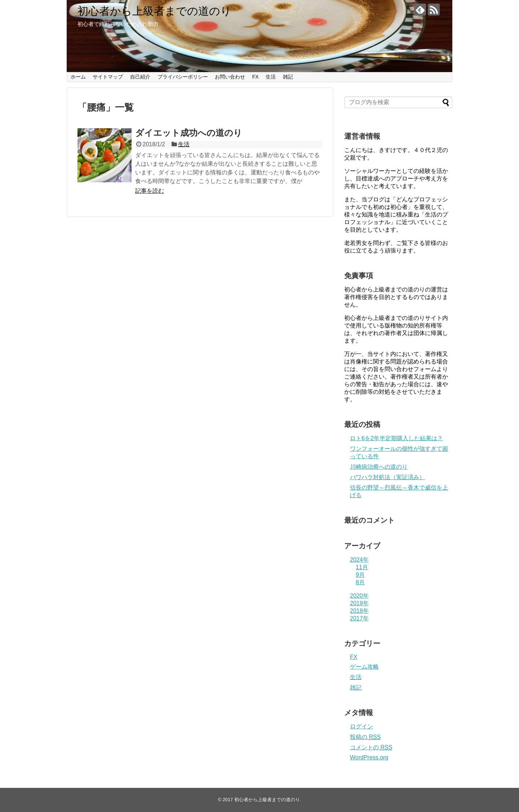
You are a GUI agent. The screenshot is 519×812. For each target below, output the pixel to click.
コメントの (371, 747)
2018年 (359, 611)
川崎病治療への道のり (379, 467)
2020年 (359, 596)
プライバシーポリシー (183, 77)
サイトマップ (108, 77)
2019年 (359, 603)
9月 (360, 575)
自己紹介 (140, 77)
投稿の (365, 737)
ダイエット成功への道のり (189, 133)
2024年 (359, 560)
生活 (271, 77)
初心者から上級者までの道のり (154, 11)
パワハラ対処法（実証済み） (387, 477)
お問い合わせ (230, 77)
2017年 (359, 618)
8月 (360, 582)
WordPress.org (369, 757)
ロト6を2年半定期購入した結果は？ (396, 438)
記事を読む (150, 191)
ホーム (78, 77)
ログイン (361, 726)
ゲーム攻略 (364, 667)
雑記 (288, 77)
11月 (362, 567)
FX (256, 77)
